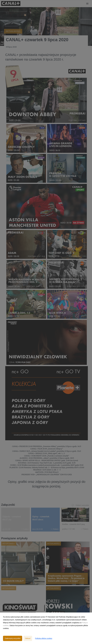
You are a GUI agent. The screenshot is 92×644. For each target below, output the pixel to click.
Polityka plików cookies (44, 638)
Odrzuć (28, 638)
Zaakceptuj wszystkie (13, 638)
